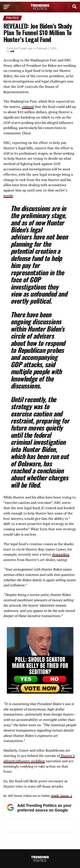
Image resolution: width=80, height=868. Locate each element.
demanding (61, 554)
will (12, 51)
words (8, 196)
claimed (28, 107)
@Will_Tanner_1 (62, 796)
